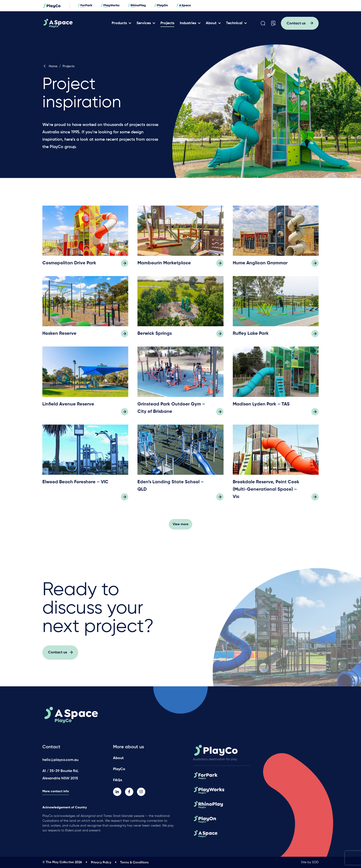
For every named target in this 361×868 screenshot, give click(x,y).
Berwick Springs (155, 337)
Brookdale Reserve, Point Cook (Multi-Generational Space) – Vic (266, 492)
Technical (234, 23)
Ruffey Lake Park (251, 337)
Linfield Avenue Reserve (68, 407)
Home (50, 66)
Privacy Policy (101, 862)
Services (144, 23)
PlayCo (119, 769)
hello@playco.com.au (60, 760)
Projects (167, 23)
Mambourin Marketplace (164, 266)
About (211, 23)
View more (180, 527)
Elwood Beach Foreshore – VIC (75, 485)
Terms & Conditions (134, 862)
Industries (188, 23)
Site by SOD (310, 862)
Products (119, 23)
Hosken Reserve (59, 337)
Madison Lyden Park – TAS (261, 407)
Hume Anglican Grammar (260, 266)
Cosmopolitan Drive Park (69, 266)
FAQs (118, 780)
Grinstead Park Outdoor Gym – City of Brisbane (171, 411)
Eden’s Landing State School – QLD (171, 489)
